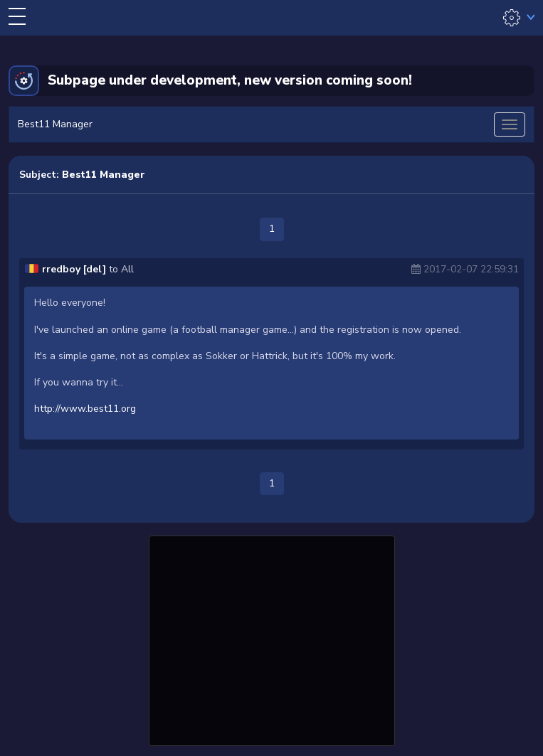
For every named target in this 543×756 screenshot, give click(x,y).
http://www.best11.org (85, 409)
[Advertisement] (272, 639)
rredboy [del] (74, 269)
